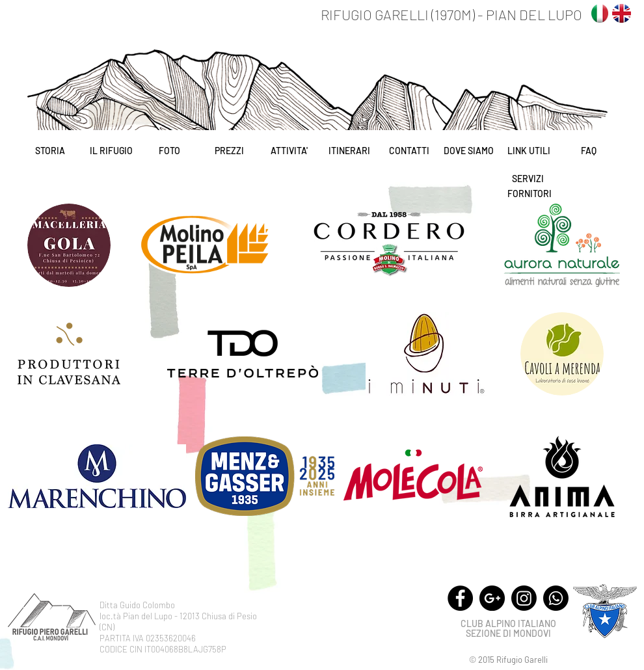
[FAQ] (588, 151)
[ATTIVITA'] (289, 151)
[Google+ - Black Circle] (492, 598)
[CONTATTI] (409, 151)
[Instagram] (524, 598)
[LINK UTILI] (529, 151)
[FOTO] (169, 151)
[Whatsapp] (556, 598)
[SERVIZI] (528, 179)
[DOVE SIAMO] (469, 151)
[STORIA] (50, 151)
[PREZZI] (229, 151)
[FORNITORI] (530, 194)
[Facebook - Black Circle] (460, 598)
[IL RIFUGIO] (111, 151)
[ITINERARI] (349, 151)
